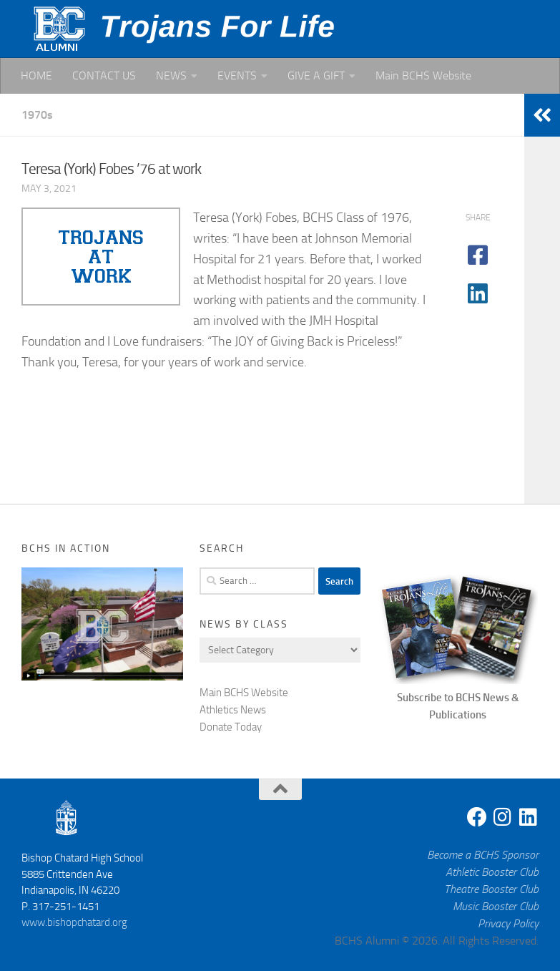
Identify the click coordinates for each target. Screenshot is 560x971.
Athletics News (233, 710)
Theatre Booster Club (491, 889)
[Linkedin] (529, 817)
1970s (37, 115)
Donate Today (231, 727)
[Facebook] (477, 817)
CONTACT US (104, 75)
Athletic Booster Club (492, 872)
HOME (36, 75)
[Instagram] (503, 817)
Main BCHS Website (423, 75)
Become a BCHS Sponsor (483, 855)
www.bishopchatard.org (74, 922)
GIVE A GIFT (316, 75)
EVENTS (237, 75)
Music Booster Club (496, 906)
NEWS (171, 75)
